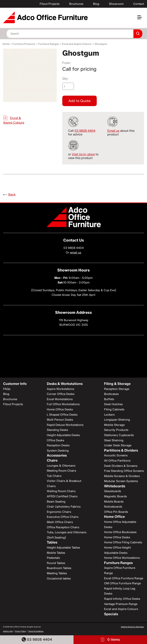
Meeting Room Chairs (62, 471)
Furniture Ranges (49, 44)
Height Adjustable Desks (63, 435)
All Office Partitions (117, 461)
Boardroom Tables (59, 568)
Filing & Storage (117, 384)
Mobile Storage (114, 425)
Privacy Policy (21, 631)
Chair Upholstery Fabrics (64, 507)
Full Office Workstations (63, 404)
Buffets (109, 399)
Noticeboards (113, 507)
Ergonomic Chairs (59, 512)
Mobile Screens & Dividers (122, 476)
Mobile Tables (56, 553)
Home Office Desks (60, 409)
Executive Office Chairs (63, 517)
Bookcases (111, 394)
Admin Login (8, 631)
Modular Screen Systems (121, 481)
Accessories (57, 455)
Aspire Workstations (61, 389)
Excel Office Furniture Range (124, 578)
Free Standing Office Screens (124, 471)
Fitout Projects (50, 4)
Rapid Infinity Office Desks (122, 599)
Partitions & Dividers (121, 450)
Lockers (109, 415)
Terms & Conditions (36, 631)
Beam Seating (56, 502)
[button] (141, 19)
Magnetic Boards (115, 496)
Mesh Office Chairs (60, 522)
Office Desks (56, 440)
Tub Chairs (54, 476)
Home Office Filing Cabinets (123, 542)
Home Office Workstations (122, 558)
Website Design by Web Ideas (132, 627)
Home (6, 44)
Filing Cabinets (114, 409)
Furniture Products (24, 44)
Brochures (76, 4)
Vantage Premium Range (121, 604)
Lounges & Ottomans (61, 466)
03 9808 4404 (37, 639)
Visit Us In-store (83, 154)
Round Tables (56, 563)
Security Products (116, 430)
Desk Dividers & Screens (121, 466)
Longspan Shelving (117, 420)
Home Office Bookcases (120, 532)
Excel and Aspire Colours (77, 44)
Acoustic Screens (116, 455)
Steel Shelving (114, 440)
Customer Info (15, 384)
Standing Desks (57, 430)
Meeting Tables (57, 573)
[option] (30, 75)
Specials (111, 614)
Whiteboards (115, 486)
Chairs (52, 460)
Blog (96, 4)
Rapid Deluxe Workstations (65, 425)
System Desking (58, 451)
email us (76, 253)
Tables (52, 542)
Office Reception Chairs (63, 527)
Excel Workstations (60, 399)
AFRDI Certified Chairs (62, 496)
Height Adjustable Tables (63, 548)
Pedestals (53, 558)
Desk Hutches (113, 404)
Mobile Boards (114, 502)
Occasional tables (59, 578)
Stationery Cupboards (119, 435)
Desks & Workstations (65, 384)
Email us (113, 131)
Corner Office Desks (61, 394)
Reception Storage (117, 389)
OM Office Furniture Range (122, 583)
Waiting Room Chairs (61, 491)
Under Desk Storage (118, 445)
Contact (139, 4)
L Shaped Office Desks (62, 415)
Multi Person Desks (60, 420)
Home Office (114, 517)
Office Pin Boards (116, 512)
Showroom (116, 4)
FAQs (7, 389)
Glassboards (113, 491)
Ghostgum (101, 44)
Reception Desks (58, 445)
